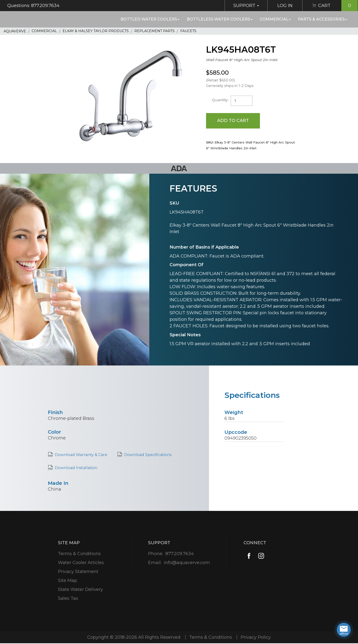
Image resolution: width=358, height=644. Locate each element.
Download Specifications (148, 455)
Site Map (68, 580)
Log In (285, 6)
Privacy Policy (256, 637)
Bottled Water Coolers (150, 19)
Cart (338, 6)
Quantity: (220, 100)
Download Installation (76, 468)
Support (246, 6)
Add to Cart (233, 121)
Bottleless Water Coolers (220, 19)
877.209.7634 (180, 554)
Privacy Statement (78, 572)
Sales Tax (68, 598)
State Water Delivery (80, 589)
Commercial (275, 19)
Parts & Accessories (322, 19)
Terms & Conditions (79, 554)
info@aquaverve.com (187, 563)
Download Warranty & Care (81, 455)
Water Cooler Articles (81, 563)
